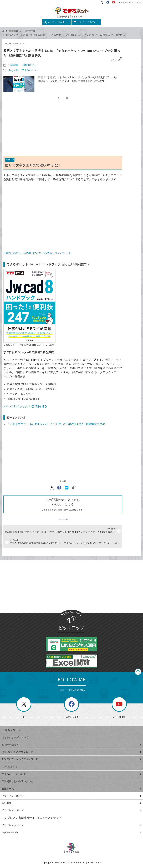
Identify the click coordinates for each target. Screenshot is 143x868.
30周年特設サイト (71, 745)
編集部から (15, 31)
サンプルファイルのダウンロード (71, 759)
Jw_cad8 (13, 70)
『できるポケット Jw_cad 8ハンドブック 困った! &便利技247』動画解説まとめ (56, 424)
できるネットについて (130, 2)
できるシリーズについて (71, 737)
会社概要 (71, 803)
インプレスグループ (71, 810)
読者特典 (30, 31)
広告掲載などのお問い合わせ (71, 781)
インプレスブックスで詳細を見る (26, 406)
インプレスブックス (71, 825)
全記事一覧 (71, 789)
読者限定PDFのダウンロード (71, 752)
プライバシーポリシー (71, 796)
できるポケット (30, 70)
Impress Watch (71, 833)
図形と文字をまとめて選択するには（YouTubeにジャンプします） (39, 253)
